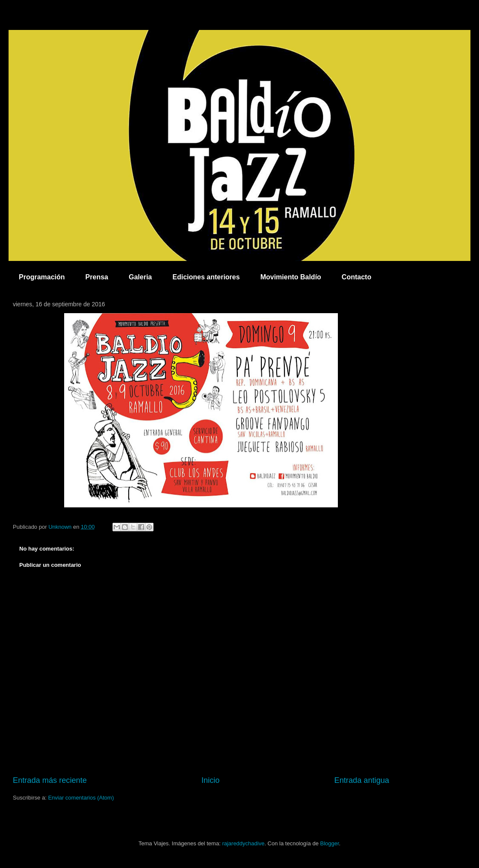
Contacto (356, 277)
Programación (42, 277)
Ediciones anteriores (206, 277)
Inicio (210, 780)
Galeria (140, 277)
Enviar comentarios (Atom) (81, 798)
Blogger (329, 843)
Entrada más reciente (50, 780)
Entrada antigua (362, 780)
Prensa (97, 277)
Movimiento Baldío (291, 277)
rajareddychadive (243, 843)
